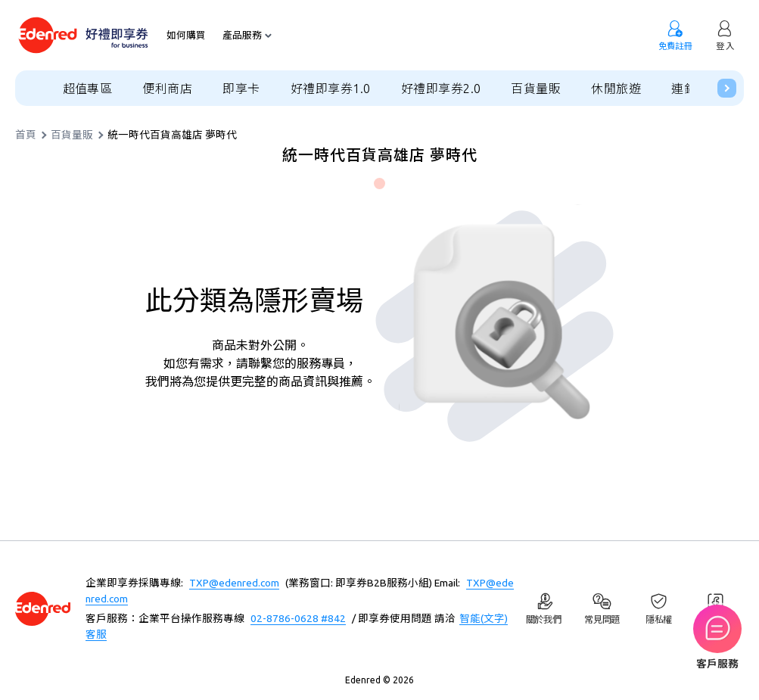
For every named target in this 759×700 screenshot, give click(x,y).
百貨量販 (536, 89)
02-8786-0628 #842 (298, 618)
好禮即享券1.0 (331, 89)
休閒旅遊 (616, 89)
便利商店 (167, 89)
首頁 (26, 135)
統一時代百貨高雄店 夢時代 (172, 135)
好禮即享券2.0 (441, 89)
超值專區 (88, 89)
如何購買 (186, 35)
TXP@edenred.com (234, 583)
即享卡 (241, 89)
